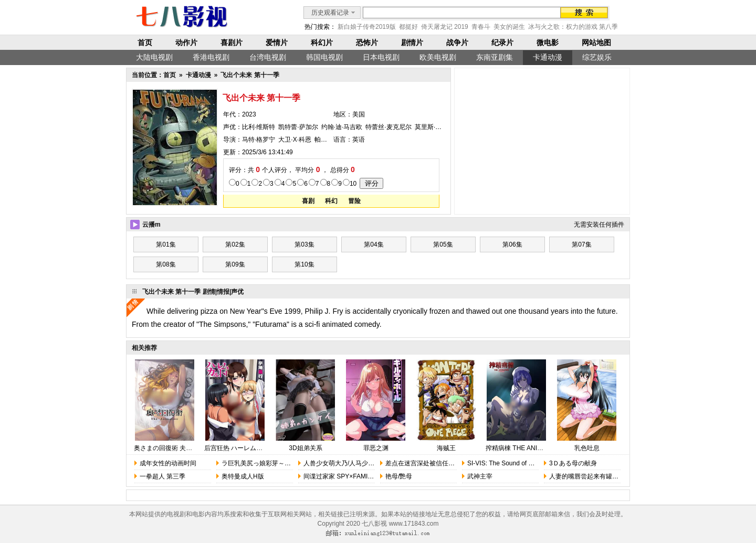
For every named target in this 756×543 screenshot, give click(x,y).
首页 (145, 42)
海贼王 (446, 448)
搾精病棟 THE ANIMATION (523, 448)
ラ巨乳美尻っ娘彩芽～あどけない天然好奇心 (285, 463)
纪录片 (502, 42)
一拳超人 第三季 (162, 476)
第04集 (374, 244)
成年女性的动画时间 (168, 463)
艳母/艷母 (399, 476)
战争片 (457, 42)
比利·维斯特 (259, 127)
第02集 (235, 244)
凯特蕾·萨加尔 (298, 127)
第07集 (581, 244)
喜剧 (308, 201)
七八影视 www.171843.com (400, 524)
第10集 (304, 264)
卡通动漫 (548, 57)
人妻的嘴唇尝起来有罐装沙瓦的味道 (600, 476)
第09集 (235, 264)
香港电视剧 (211, 57)
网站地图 (596, 42)
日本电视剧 (381, 57)
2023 (249, 114)
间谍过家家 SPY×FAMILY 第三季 (349, 476)
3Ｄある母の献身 (573, 463)
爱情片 (277, 42)
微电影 (548, 42)
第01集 (166, 244)
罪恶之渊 (376, 448)
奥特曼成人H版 (243, 476)
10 (353, 184)
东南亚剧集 (495, 57)
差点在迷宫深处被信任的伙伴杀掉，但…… (445, 463)
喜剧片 (232, 42)
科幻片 (322, 42)
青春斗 (481, 27)
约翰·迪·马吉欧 (342, 127)
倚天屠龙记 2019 (445, 27)
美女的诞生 (509, 27)
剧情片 (412, 42)
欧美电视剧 (438, 57)
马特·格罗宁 (259, 140)
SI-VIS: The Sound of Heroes (508, 463)
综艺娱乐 (597, 57)
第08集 (166, 264)
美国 (359, 114)
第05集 (443, 244)
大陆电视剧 (154, 57)
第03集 (304, 244)
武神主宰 (480, 476)
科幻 (331, 201)
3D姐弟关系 (305, 448)
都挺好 (408, 27)
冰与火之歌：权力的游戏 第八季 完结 (580, 27)
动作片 (186, 42)
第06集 (512, 244)
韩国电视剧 (324, 57)
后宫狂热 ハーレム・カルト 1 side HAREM (264, 448)
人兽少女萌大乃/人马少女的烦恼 (348, 463)
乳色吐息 (587, 448)
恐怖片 (367, 42)
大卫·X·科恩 (295, 140)
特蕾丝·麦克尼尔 (388, 127)
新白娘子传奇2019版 (367, 27)
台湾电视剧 (268, 57)
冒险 (354, 201)
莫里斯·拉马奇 (434, 127)
